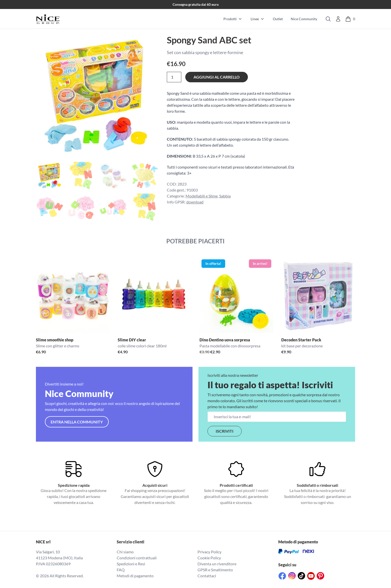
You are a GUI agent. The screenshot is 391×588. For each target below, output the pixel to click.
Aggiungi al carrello (217, 77)
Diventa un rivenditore (217, 564)
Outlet (278, 19)
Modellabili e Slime (202, 196)
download (195, 202)
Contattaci (207, 576)
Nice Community (304, 19)
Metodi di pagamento (135, 576)
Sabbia (225, 196)
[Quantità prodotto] (174, 77)
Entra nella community (77, 422)
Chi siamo (125, 552)
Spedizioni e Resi (131, 564)
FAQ (121, 570)
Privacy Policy (209, 552)
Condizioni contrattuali (137, 558)
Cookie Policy (209, 558)
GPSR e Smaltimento (215, 570)
